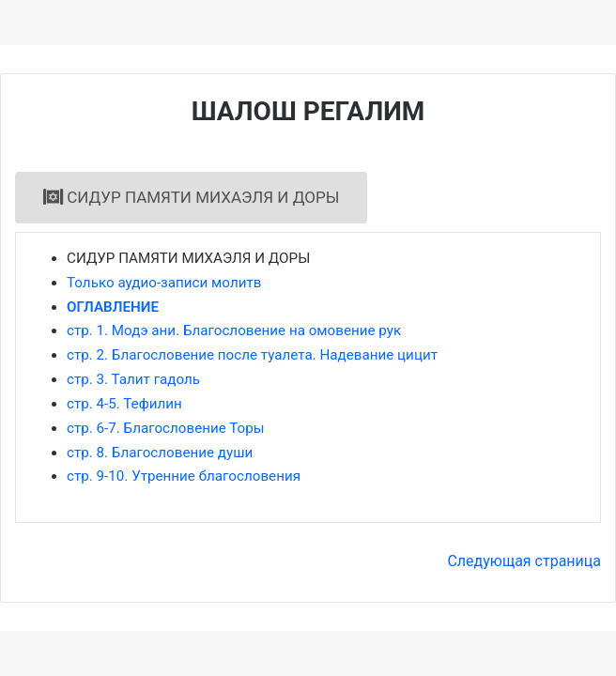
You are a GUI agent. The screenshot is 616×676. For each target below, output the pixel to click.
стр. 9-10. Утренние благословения (184, 476)
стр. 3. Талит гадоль (133, 379)
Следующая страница (524, 561)
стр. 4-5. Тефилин (124, 404)
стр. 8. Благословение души (160, 453)
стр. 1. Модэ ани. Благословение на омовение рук (234, 330)
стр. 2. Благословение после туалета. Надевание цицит (252, 355)
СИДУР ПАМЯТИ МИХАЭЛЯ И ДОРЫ (191, 197)
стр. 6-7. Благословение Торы (166, 428)
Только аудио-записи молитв (164, 283)
